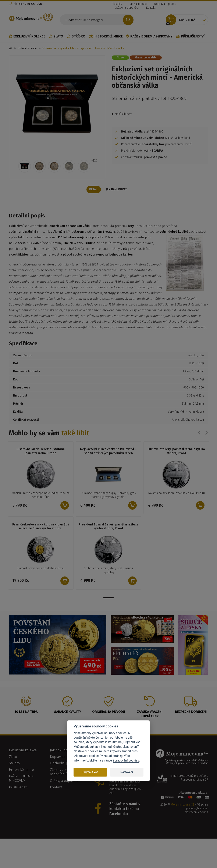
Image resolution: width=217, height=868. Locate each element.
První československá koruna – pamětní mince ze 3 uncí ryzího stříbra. (41, 527)
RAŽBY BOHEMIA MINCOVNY (149, 36)
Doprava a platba (165, 4)
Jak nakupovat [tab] (117, 190)
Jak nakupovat (138, 4)
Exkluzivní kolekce (27, 36)
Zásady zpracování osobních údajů (64, 772)
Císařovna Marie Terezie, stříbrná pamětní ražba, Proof (41, 451)
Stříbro (76, 36)
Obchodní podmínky (66, 764)
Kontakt (151, 8)
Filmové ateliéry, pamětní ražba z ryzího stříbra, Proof (176, 451)
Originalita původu (109, 712)
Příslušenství (190, 36)
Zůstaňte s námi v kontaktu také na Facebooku (125, 809)
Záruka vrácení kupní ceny (150, 714)
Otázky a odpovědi (127, 8)
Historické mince (106, 36)
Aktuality (117, 4)
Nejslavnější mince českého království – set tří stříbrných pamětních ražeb (108, 451)
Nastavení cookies (196, 813)
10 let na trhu (26, 712)
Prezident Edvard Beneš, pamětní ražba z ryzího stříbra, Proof (108, 527)
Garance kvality (146, 57)
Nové (120, 57)
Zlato (56, 36)
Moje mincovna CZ (183, 805)
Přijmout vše (90, 772)
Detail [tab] (93, 190)
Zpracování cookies (126, 761)
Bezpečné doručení (191, 712)
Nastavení (127, 772)
